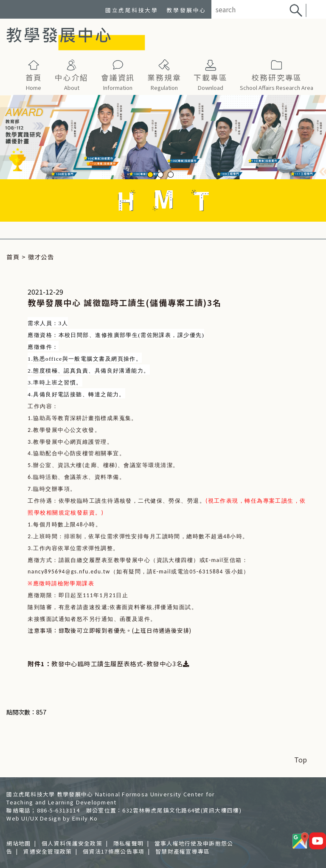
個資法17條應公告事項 (114, 851)
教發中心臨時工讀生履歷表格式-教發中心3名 (120, 664)
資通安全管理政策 (48, 851)
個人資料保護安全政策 (72, 843)
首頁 (13, 257)
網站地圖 (18, 843)
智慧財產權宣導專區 (183, 851)
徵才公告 (41, 257)
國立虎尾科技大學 (132, 10)
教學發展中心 (186, 10)
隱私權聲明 (128, 843)
